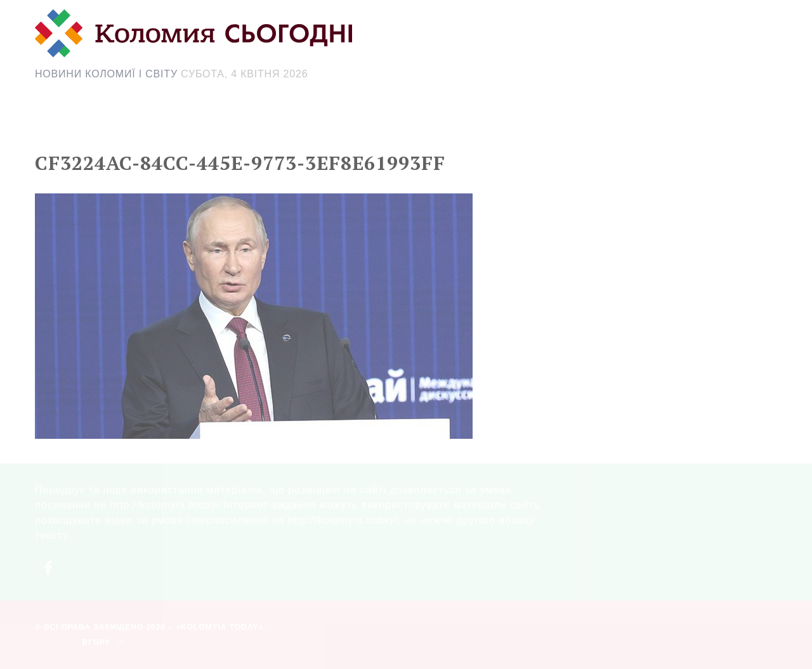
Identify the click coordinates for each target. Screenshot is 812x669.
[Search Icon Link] (520, 125)
